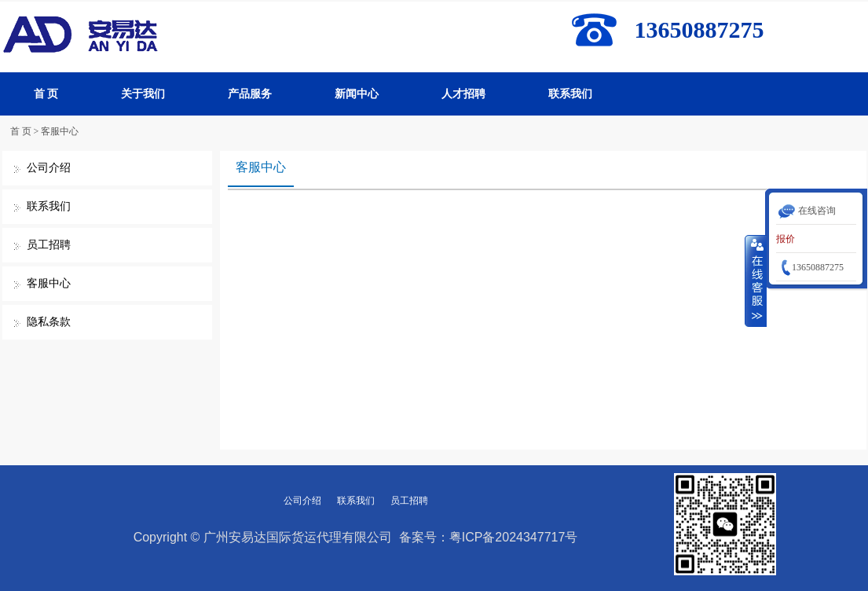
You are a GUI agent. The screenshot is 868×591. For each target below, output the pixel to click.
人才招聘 (463, 94)
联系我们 (570, 94)
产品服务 (250, 94)
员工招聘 (49, 245)
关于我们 (143, 94)
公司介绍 (49, 168)
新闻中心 (357, 94)
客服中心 (60, 131)
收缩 (756, 281)
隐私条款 (49, 322)
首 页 (46, 94)
